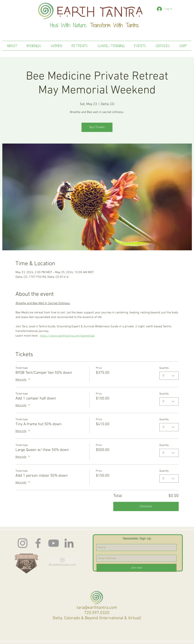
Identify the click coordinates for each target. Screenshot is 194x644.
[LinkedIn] (69, 543)
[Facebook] (38, 543)
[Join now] (136, 568)
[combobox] (169, 376)
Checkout (146, 506)
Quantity (164, 368)
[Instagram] (23, 543)
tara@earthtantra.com (97, 608)
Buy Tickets (97, 127)
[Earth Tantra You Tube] (54, 543)
